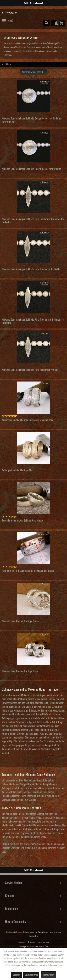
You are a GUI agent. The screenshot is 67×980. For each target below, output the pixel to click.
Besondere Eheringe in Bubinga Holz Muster (23, 521)
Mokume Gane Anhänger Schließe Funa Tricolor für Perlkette (31, 269)
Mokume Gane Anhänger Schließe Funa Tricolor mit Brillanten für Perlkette (33, 321)
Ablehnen (16, 975)
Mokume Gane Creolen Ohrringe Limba (20, 621)
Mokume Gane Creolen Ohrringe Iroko (20, 671)
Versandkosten (43, 932)
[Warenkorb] (62, 23)
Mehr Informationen (54, 965)
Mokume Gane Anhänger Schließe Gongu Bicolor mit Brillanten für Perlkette (32, 120)
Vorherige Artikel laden (33, 71)
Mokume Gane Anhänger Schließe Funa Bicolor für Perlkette (31, 370)
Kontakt (32, 942)
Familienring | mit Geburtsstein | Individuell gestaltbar (28, 571)
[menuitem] (7, 21)
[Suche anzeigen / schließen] (46, 23)
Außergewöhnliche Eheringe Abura (18, 470)
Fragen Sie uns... (22, 942)
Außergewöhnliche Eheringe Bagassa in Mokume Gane (28, 420)
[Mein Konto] (54, 23)
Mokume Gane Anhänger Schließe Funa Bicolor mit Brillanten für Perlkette (33, 221)
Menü (7, 20)
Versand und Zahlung (44, 942)
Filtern (6, 64)
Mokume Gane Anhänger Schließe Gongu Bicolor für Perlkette (32, 169)
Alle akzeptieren (31, 975)
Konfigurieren (48, 975)
